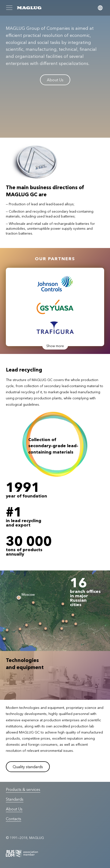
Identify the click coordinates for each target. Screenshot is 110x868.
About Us (55, 80)
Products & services (23, 789)
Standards (15, 799)
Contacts (14, 819)
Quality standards (28, 767)
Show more (55, 346)
